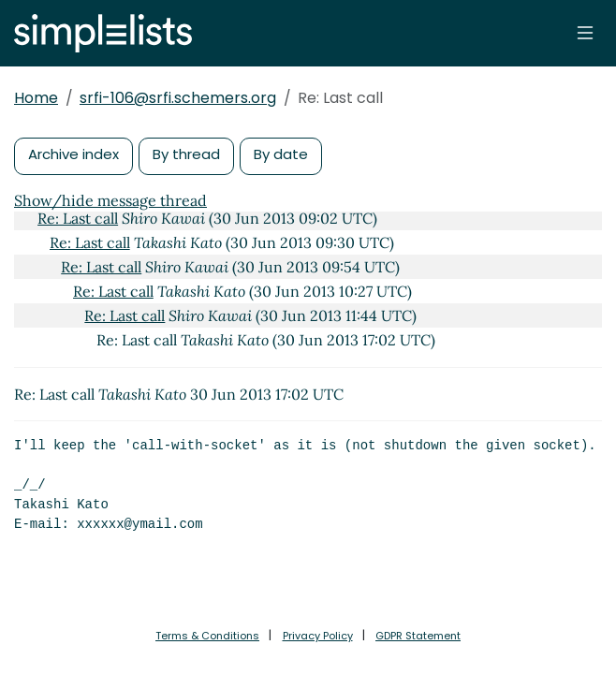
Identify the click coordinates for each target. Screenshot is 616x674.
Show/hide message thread (110, 200)
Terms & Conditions (207, 636)
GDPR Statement (418, 636)
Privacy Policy (318, 636)
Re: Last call (78, 218)
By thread (186, 154)
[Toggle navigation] (585, 33)
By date (281, 154)
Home (36, 98)
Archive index (73, 154)
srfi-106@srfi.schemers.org (178, 98)
